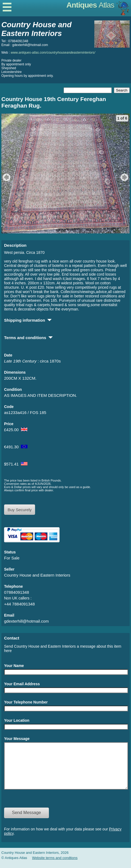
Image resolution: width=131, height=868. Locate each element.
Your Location (17, 720)
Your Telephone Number (26, 702)
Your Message (17, 739)
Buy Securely (20, 510)
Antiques (90, 5)
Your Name (14, 666)
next (125, 177)
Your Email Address (22, 684)
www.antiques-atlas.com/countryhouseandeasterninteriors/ (53, 53)
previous (6, 177)
